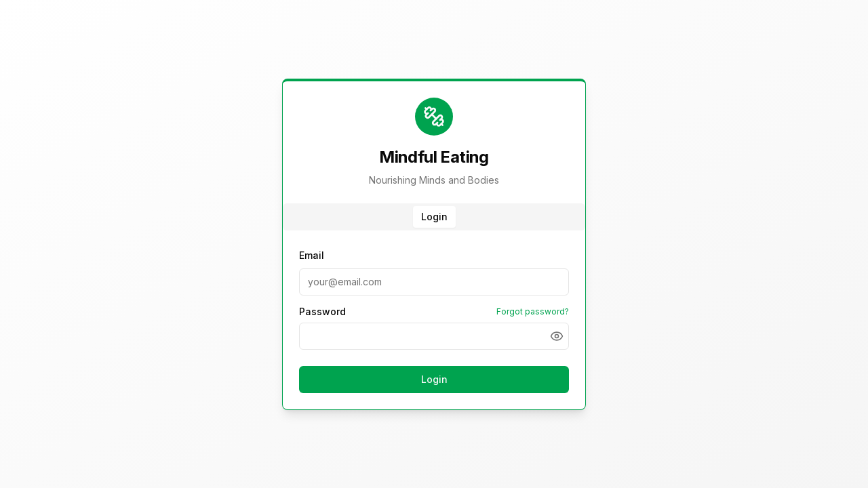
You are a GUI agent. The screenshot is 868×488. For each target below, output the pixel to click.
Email (312, 255)
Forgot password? (533, 311)
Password (322, 312)
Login (434, 379)
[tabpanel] (434, 323)
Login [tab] (434, 217)
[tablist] (434, 217)
